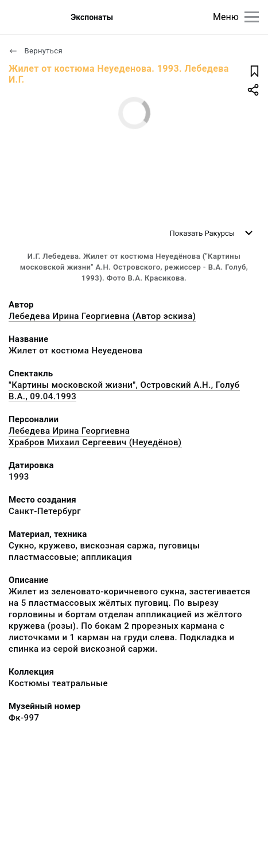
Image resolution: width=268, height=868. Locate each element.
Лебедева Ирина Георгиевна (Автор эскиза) (102, 316)
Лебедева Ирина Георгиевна (69, 431)
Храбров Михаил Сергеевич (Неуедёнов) (95, 442)
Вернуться (36, 51)
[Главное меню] (252, 17)
